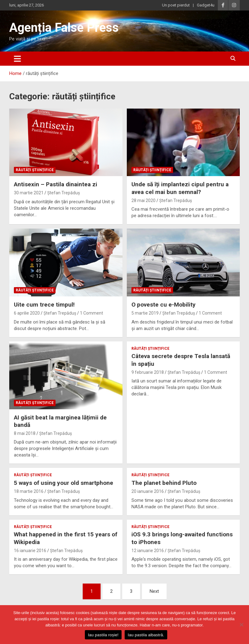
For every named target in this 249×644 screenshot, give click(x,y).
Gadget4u (206, 5)
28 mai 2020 (143, 200)
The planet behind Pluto (164, 483)
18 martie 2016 (29, 491)
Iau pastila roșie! (103, 635)
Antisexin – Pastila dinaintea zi (56, 184)
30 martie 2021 (29, 193)
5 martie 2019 (145, 313)
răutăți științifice (35, 170)
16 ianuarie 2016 (30, 551)
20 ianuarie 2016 (148, 491)
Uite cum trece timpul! (44, 305)
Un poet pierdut (176, 5)
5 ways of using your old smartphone (64, 483)
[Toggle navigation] (17, 59)
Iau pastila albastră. (146, 635)
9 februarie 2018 (148, 372)
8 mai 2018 (25, 433)
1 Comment (91, 313)
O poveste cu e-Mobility (164, 305)
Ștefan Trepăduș (64, 193)
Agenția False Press (64, 28)
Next (154, 591)
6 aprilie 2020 (27, 313)
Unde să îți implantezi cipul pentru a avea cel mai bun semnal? (180, 188)
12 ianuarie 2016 (148, 551)
